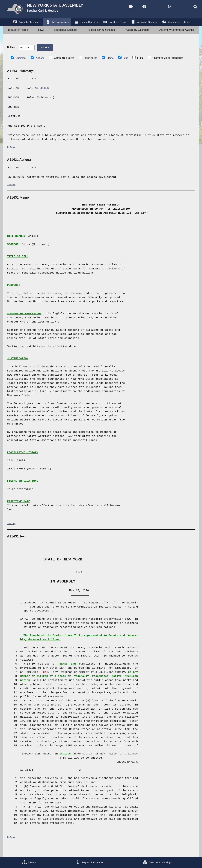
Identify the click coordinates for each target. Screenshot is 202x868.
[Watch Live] (123, 8)
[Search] (189, 8)
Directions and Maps (157, 862)
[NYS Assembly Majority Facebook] (137, 8)
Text (127, 67)
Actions (41, 67)
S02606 (45, 97)
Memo (111, 67)
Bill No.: (12, 54)
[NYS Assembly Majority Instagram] (163, 8)
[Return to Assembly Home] (53, 10)
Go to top (11, 156)
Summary (21, 67)
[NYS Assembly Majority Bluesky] (176, 8)
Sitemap (29, 862)
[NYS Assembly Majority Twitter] (150, 8)
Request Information (90, 862)
